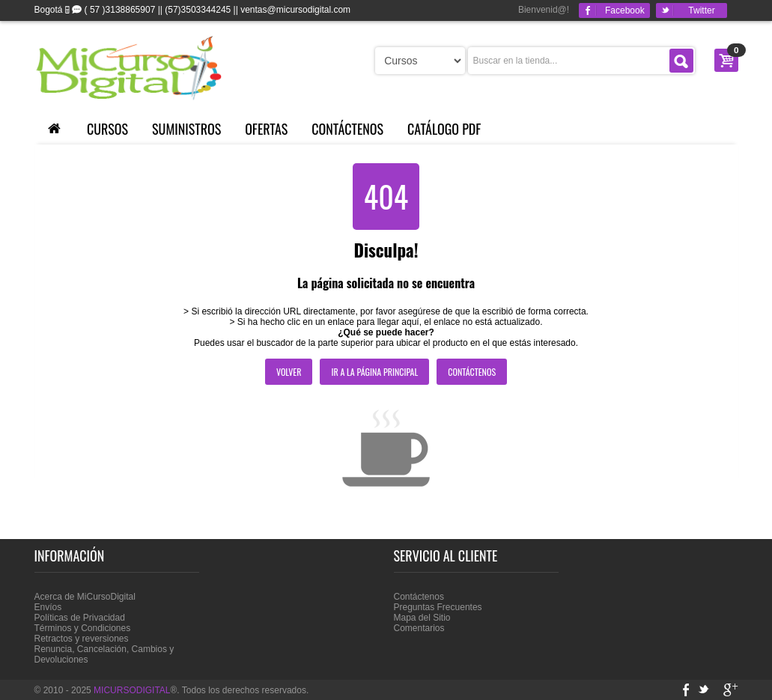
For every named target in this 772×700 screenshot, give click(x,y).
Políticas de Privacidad (80, 618)
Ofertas (266, 129)
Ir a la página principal (374, 372)
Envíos (48, 607)
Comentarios (419, 628)
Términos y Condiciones (83, 628)
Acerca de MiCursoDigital (85, 597)
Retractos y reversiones (82, 639)
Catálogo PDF (444, 129)
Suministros (186, 129)
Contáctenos (347, 129)
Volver (289, 372)
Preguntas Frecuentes (438, 607)
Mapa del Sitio (422, 618)
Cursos (107, 129)
